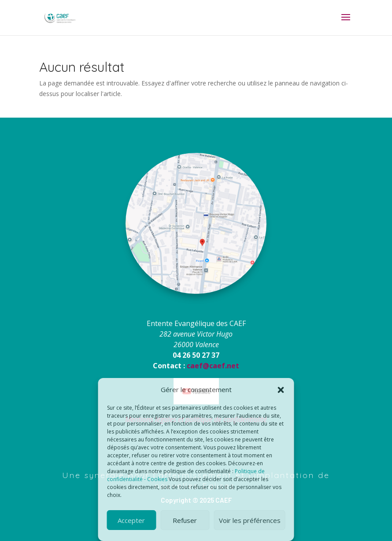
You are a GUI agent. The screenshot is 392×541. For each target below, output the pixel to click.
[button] (281, 390)
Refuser (185, 520)
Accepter (131, 520)
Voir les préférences (250, 520)
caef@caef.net (213, 366)
